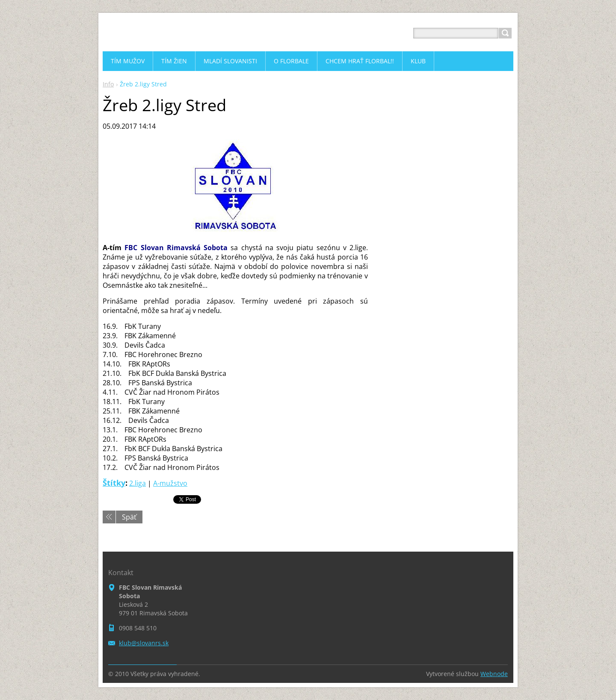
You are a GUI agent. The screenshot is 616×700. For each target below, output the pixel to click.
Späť (129, 517)
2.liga (138, 483)
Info (108, 84)
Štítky (114, 483)
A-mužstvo (170, 483)
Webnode (494, 674)
